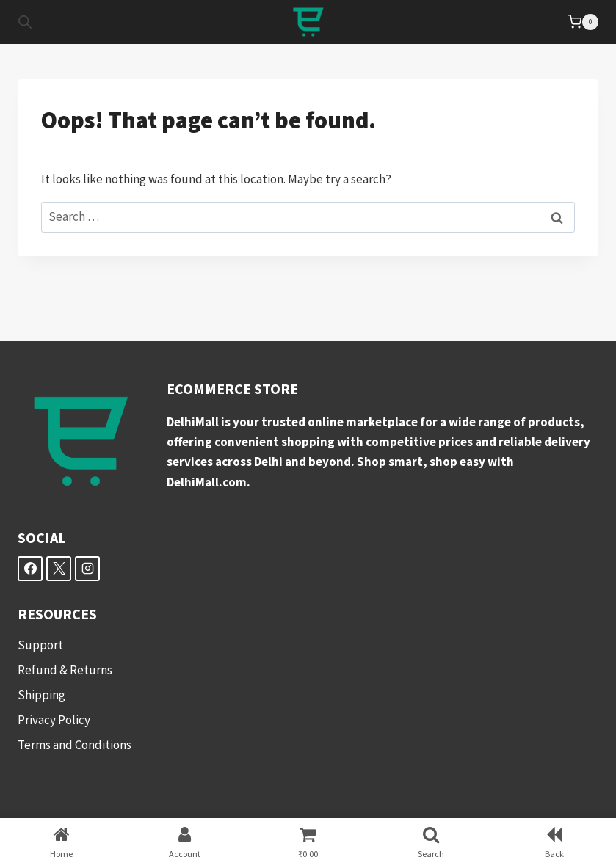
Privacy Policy (54, 720)
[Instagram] (87, 569)
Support (40, 645)
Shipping (41, 695)
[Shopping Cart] (583, 22)
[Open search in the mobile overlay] (25, 22)
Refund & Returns (65, 670)
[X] (59, 569)
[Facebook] (30, 569)
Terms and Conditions (75, 745)
